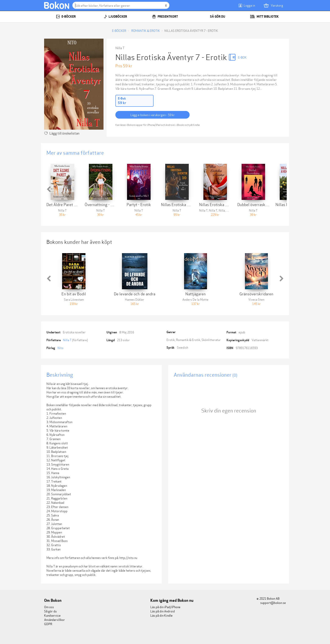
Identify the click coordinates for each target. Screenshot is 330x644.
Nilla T (120, 48)
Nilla (222, 210)
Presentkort (165, 17)
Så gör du (215, 17)
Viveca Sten (256, 299)
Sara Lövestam (74, 299)
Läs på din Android (163, 611)
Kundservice (52, 615)
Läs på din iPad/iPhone (165, 607)
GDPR (48, 624)
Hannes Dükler (135, 299)
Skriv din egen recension (229, 410)
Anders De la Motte (195, 299)
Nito (60, 348)
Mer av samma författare (75, 152)
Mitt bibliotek (264, 17)
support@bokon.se (271, 603)
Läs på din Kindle (162, 615)
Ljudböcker (115, 17)
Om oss (49, 607)
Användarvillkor (55, 619)
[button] (49, 189)
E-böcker (66, 17)
